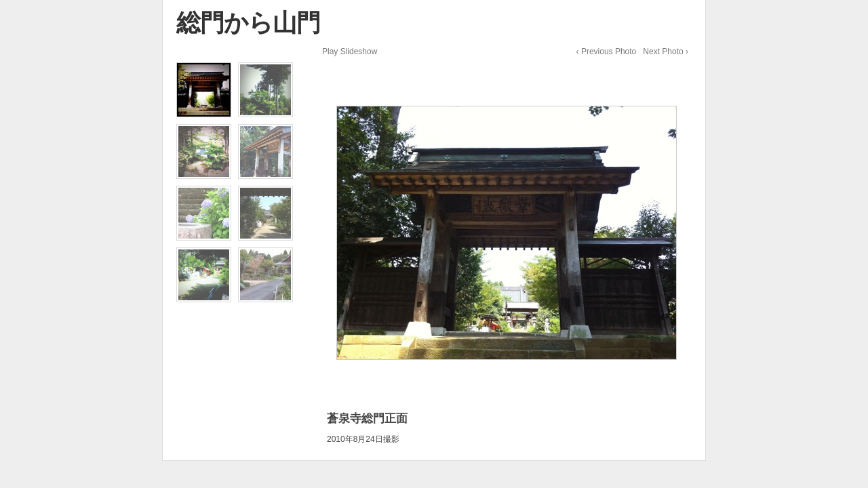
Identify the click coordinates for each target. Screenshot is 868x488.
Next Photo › (666, 52)
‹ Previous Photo (607, 52)
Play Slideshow (350, 52)
